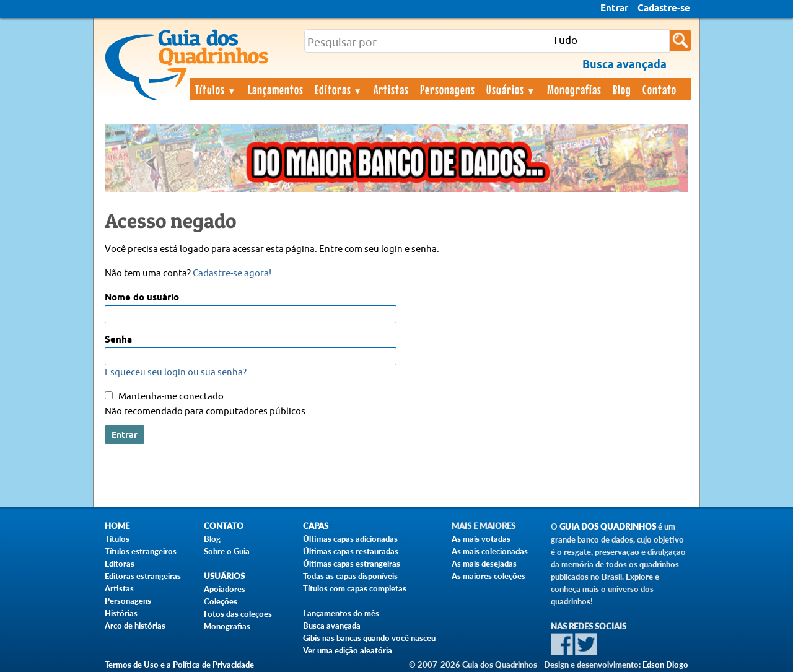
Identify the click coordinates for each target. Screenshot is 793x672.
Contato (659, 89)
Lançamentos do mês (341, 613)
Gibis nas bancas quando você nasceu (369, 638)
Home (117, 526)
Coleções (221, 601)
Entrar (614, 9)
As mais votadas (481, 539)
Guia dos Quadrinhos (608, 527)
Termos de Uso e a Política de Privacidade (179, 665)
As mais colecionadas (490, 551)
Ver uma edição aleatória (348, 650)
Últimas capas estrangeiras (352, 564)
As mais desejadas (484, 564)
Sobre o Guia (227, 551)
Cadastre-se (664, 9)
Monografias (574, 89)
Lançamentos (276, 89)
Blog (622, 89)
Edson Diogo (665, 665)
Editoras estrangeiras (143, 576)
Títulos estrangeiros (141, 551)
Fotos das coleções (238, 614)
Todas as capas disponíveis (350, 576)
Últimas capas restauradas (351, 551)
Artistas (391, 89)
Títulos (216, 89)
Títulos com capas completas (355, 588)
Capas (316, 526)
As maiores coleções (489, 576)
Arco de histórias (135, 626)
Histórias (121, 613)
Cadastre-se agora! (232, 273)
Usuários (511, 89)
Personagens (448, 89)
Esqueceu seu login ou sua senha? (176, 373)
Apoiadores (225, 589)
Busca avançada (332, 626)
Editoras (339, 89)
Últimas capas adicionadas (350, 539)
